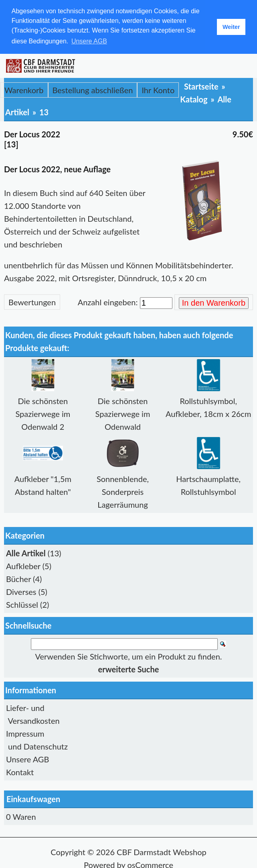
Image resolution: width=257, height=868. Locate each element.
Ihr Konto (158, 89)
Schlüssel (22, 604)
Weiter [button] (231, 27)
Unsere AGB (27, 758)
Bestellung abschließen (93, 89)
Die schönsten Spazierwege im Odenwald (123, 413)
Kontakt (20, 771)
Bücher (18, 578)
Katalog (194, 98)
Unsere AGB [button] (89, 41)
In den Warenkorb (214, 302)
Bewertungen (32, 301)
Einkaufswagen (33, 798)
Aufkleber (23, 565)
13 (44, 111)
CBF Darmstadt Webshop (162, 851)
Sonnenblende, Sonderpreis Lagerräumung (123, 491)
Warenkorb (24, 89)
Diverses (21, 591)
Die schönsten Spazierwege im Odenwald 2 (43, 413)
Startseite (201, 86)
